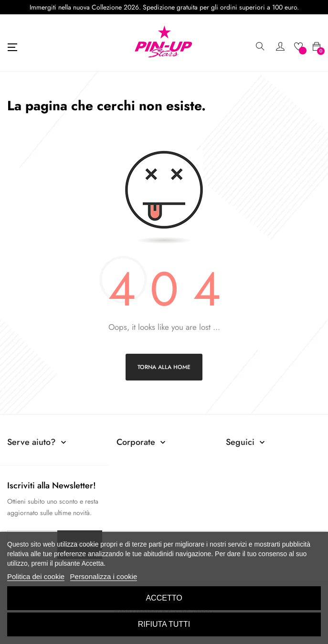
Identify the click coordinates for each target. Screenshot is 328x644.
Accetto (164, 598)
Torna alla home (164, 367)
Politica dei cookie (36, 576)
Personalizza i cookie (104, 576)
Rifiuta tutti (164, 624)
